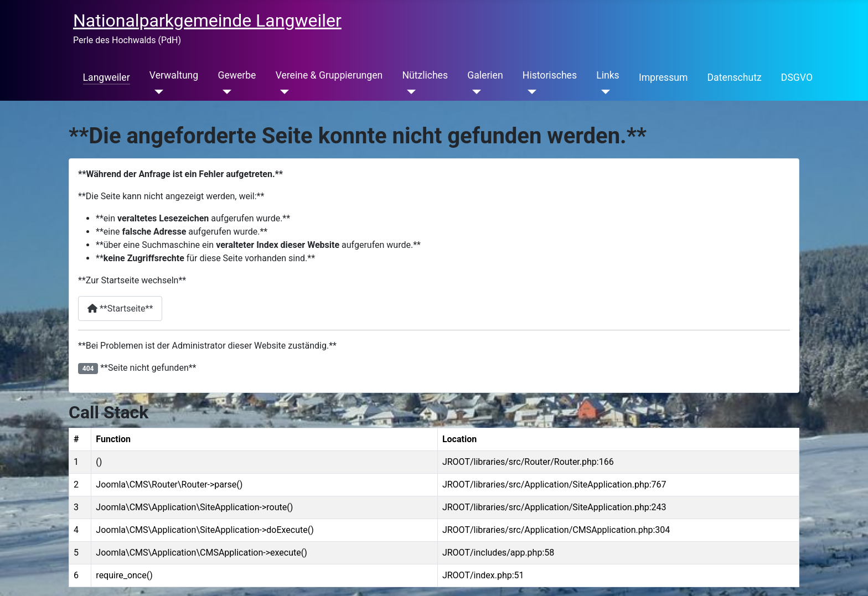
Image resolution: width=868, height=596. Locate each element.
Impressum (663, 77)
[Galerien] (474, 92)
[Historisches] (529, 92)
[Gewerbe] (224, 92)
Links (608, 75)
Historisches (550, 75)
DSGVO (797, 77)
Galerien (485, 75)
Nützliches (425, 75)
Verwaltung (174, 75)
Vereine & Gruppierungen (329, 75)
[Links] (603, 92)
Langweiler (107, 77)
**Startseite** (120, 309)
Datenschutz (735, 77)
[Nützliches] (409, 92)
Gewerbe (237, 75)
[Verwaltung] (156, 92)
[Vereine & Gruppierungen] (283, 92)
